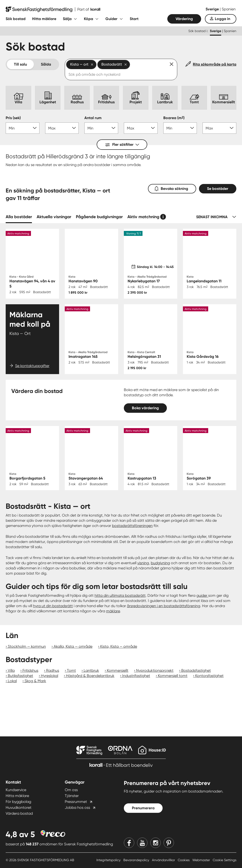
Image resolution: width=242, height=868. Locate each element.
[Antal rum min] (101, 128)
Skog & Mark (35, 681)
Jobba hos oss (77, 807)
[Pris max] (62, 128)
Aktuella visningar (54, 217)
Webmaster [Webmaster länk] (202, 860)
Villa (11, 670)
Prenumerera (143, 808)
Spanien (229, 9)
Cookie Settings (225, 860)
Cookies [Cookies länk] (184, 860)
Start (134, 19)
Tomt (71, 670)
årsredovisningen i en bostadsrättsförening (164, 606)
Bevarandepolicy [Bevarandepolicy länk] (137, 860)
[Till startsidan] (53, 9)
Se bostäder (218, 189)
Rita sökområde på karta (215, 64)
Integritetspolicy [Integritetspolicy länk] (109, 860)
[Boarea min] (180, 128)
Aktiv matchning (143, 217)
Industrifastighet (136, 676)
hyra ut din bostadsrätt (53, 606)
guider (202, 595)
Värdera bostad (19, 813)
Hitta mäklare (44, 19)
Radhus (53, 670)
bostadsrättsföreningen (132, 526)
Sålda (46, 64)
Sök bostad (16, 19)
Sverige (213, 9)
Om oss (71, 790)
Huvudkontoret (19, 807)
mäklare (113, 611)
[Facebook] (129, 843)
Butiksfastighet (20, 676)
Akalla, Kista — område (73, 646)
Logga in (223, 19)
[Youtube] (142, 843)
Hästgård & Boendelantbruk (90, 676)
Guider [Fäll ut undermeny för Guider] (111, 19)
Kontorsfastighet (209, 676)
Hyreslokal (50, 676)
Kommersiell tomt (173, 676)
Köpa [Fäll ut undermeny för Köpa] (89, 19)
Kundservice (16, 790)
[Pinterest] (169, 843)
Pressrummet (76, 802)
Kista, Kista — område (119, 646)
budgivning (160, 563)
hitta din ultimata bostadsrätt (120, 595)
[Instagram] (156, 843)
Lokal (12, 681)
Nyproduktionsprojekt (155, 670)
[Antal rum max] (141, 128)
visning (143, 563)
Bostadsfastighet (196, 670)
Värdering (184, 19)
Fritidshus (30, 670)
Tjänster (72, 796)
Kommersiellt (118, 670)
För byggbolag (18, 802)
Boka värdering (145, 408)
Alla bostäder (19, 217)
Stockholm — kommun (27, 646)
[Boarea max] (219, 128)
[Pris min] (23, 128)
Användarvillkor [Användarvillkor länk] (164, 860)
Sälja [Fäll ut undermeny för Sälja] (67, 19)
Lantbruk (91, 670)
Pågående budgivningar (99, 217)
